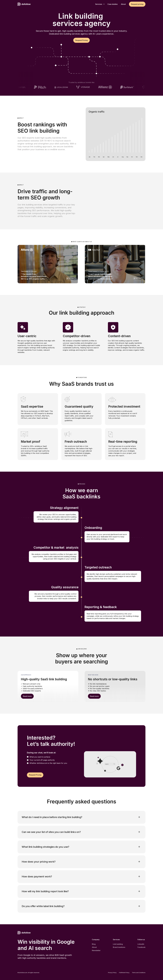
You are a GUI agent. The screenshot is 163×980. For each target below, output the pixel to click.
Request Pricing (81, 40)
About (94, 947)
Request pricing (137, 4)
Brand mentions (119, 947)
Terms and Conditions (139, 973)
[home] (24, 4)
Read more (27, 696)
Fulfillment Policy (124, 973)
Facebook (141, 947)
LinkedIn (141, 944)
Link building (118, 944)
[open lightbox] (48, 264)
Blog (94, 944)
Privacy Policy (112, 973)
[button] (100, 4)
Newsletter (96, 950)
